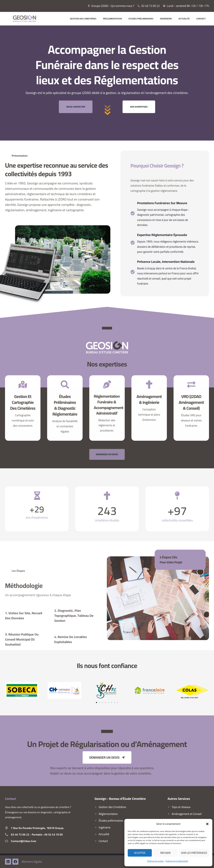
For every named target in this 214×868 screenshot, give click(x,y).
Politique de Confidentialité (177, 861)
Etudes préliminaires (141, 19)
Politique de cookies (155, 861)
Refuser (165, 853)
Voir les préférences (194, 853)
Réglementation (112, 19)
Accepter (140, 853)
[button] (207, 824)
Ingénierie (166, 19)
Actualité (184, 19)
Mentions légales (32, 862)
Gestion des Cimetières (83, 19)
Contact (201, 19)
